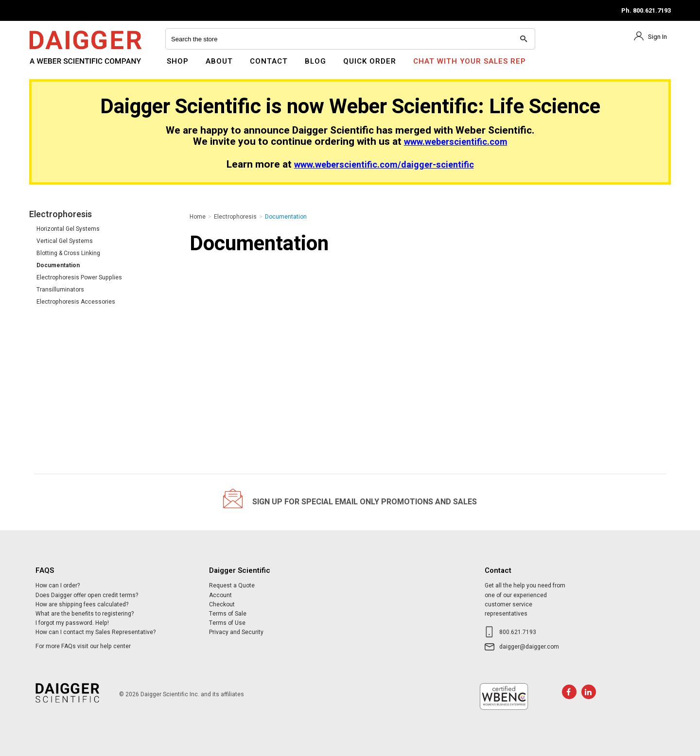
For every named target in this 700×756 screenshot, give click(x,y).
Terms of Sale (228, 614)
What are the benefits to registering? (85, 614)
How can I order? (58, 585)
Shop (178, 61)
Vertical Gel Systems (65, 241)
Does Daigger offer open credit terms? (87, 595)
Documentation (58, 265)
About (219, 61)
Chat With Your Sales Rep (470, 61)
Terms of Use (227, 623)
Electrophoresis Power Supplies (79, 277)
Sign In (657, 37)
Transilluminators (60, 290)
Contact (269, 61)
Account (220, 595)
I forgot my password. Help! (72, 623)
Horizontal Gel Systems (68, 229)
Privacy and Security (236, 632)
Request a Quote (232, 585)
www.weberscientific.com (456, 142)
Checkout (222, 604)
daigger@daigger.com (529, 647)
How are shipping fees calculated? (82, 604)
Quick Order (370, 61)
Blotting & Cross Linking (68, 253)
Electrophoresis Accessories (76, 302)
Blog (315, 61)
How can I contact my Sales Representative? (96, 632)
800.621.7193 (518, 632)
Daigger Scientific (56, 67)
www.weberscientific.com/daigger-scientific (384, 165)
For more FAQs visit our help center (83, 646)
